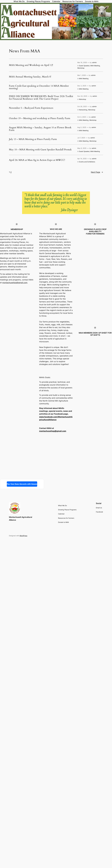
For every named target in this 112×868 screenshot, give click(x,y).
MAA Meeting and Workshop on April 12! (31, 65)
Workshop (81, 68)
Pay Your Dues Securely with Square (22, 484)
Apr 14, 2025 (82, 159)
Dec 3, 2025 (82, 86)
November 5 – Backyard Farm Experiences (31, 108)
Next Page (97, 172)
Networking (83, 110)
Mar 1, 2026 (82, 75)
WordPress (23, 536)
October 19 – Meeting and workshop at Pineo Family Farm (40, 118)
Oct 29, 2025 (82, 106)
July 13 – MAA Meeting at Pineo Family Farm (33, 139)
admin (94, 62)
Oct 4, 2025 (82, 117)
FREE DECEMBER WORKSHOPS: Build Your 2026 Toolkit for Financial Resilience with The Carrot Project (41, 98)
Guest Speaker (84, 66)
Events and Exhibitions (87, 162)
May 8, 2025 (82, 148)
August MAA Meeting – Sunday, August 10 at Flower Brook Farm (40, 129)
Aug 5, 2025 (82, 127)
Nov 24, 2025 (82, 96)
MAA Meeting (95, 66)
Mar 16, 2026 (82, 62)
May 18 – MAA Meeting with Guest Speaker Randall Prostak (40, 150)
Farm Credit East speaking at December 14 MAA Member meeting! (39, 87)
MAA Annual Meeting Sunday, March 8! (30, 77)
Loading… (17, 381)
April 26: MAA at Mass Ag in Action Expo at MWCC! (37, 160)
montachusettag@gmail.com (15, 283)
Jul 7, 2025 (81, 138)
